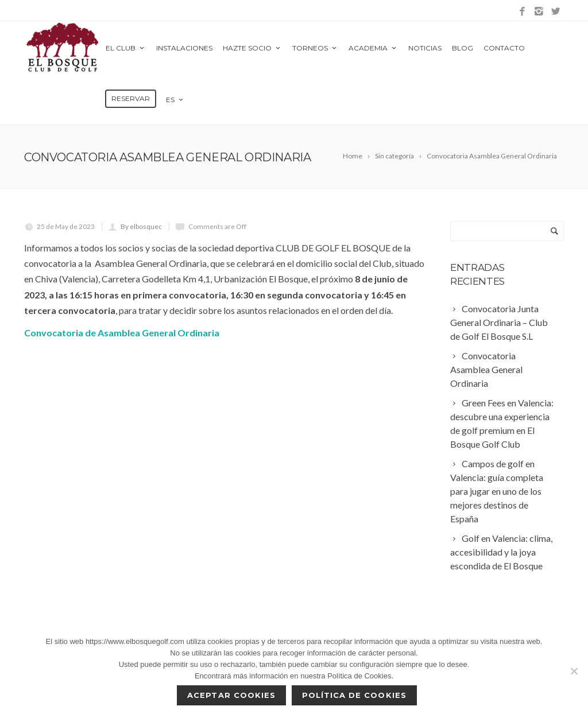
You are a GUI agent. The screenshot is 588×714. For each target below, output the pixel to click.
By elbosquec (141, 226)
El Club (126, 48)
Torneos (315, 48)
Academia (373, 48)
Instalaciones (184, 48)
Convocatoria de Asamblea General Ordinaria (122, 333)
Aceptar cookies (231, 695)
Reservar (131, 98)
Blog (463, 48)
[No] (574, 671)
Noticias (425, 48)
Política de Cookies (354, 695)
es (175, 100)
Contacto (504, 48)
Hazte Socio (252, 48)
